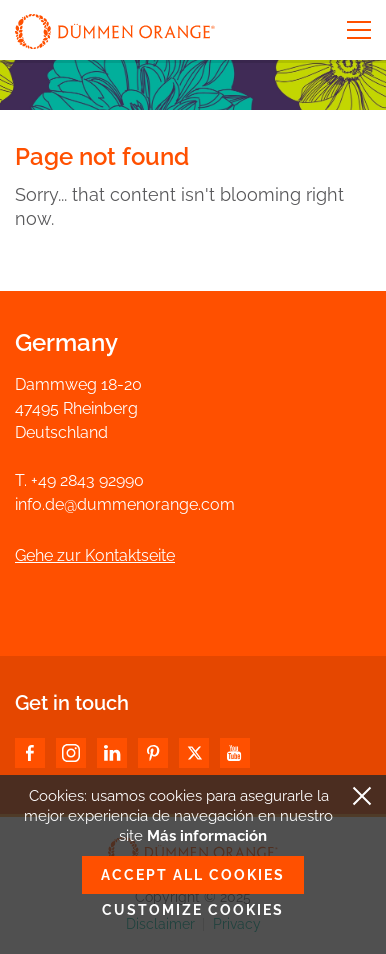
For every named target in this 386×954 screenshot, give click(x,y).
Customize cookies (193, 910)
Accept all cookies (193, 875)
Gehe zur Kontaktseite (95, 555)
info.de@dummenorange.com (125, 504)
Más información (207, 836)
